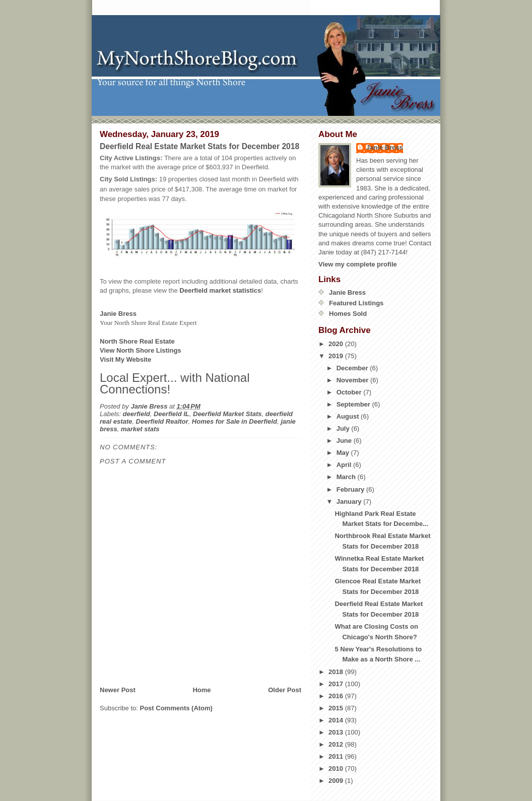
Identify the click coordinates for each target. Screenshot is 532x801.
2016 (337, 696)
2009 (337, 781)
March (347, 477)
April (345, 465)
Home (202, 690)
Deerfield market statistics (220, 290)
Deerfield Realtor (162, 421)
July (344, 428)
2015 (337, 708)
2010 (337, 769)
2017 (337, 684)
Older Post (285, 690)
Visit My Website (125, 359)
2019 (337, 356)
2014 (337, 720)
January (350, 502)
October (350, 392)
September (354, 404)
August (349, 416)
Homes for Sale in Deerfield (235, 421)
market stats (140, 429)
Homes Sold (348, 314)
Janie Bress (385, 147)
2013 (337, 732)
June (345, 441)
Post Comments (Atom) (176, 708)
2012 (337, 744)
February (351, 489)
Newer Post (118, 690)
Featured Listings (356, 303)
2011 (337, 756)
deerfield (137, 414)
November (353, 380)
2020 (337, 344)
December (353, 368)
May (344, 453)
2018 (337, 672)
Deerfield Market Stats (227, 414)
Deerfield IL (172, 414)
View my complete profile (358, 264)
